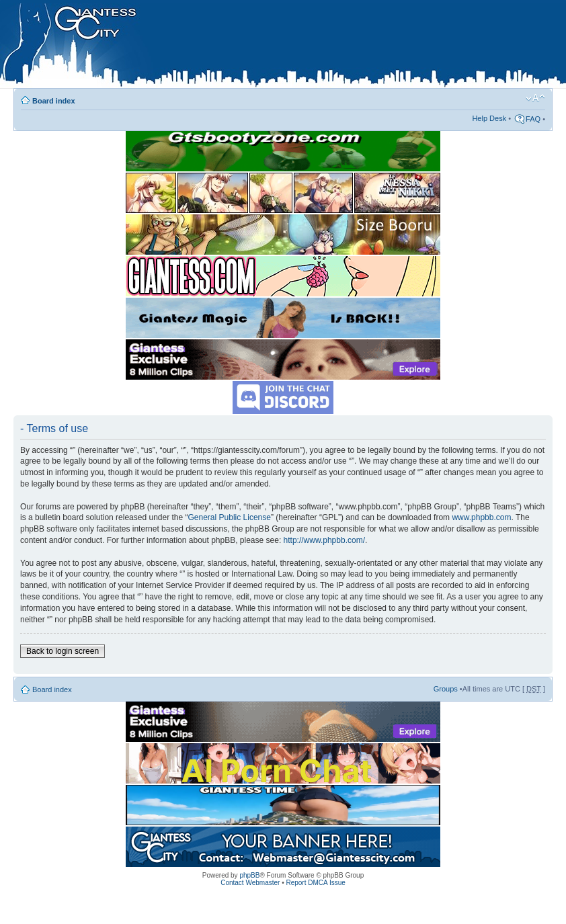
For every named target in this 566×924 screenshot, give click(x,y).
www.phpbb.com (481, 517)
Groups (446, 689)
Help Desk (489, 118)
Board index (54, 101)
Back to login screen (63, 651)
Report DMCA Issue (315, 883)
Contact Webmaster (250, 883)
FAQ (533, 119)
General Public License (230, 517)
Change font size (535, 98)
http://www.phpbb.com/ (324, 540)
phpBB (249, 875)
